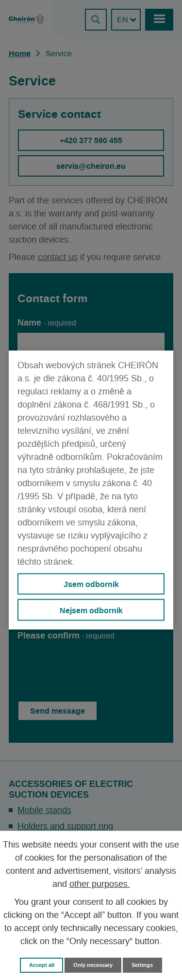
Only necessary (93, 965)
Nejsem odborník (91, 610)
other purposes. (100, 884)
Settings (142, 965)
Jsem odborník (91, 584)
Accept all (42, 965)
